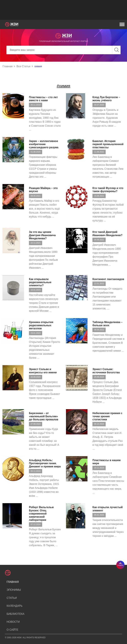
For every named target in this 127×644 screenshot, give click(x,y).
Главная (8, 66)
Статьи (12, 598)
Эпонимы (14, 590)
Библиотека (15, 614)
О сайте (12, 630)
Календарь (15, 606)
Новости (13, 622)
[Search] (63, 50)
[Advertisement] (63, 10)
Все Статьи (23, 66)
